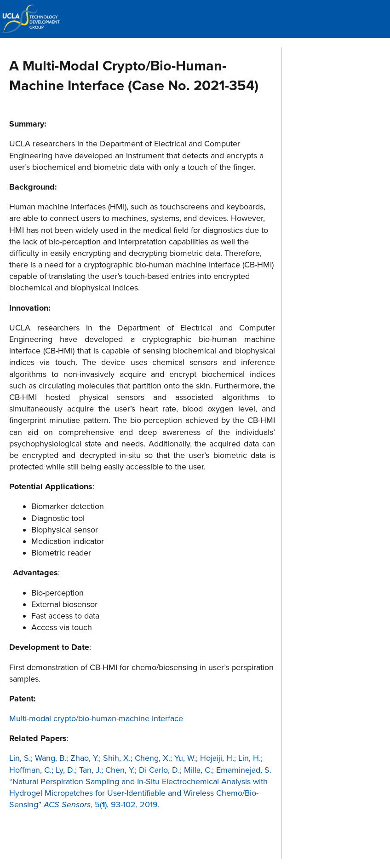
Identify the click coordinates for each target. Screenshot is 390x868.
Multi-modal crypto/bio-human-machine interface (96, 718)
